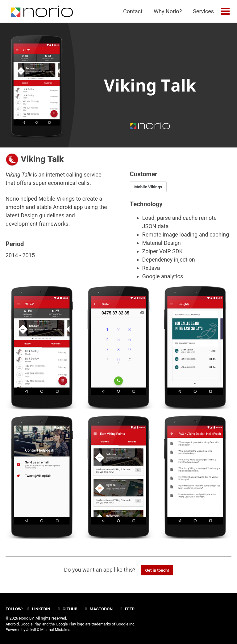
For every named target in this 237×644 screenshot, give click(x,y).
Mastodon (98, 609)
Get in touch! (157, 570)
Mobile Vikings (148, 187)
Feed (127, 609)
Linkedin (38, 609)
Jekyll (31, 630)
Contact (133, 11)
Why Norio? (168, 11)
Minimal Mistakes (55, 630)
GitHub (67, 609)
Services (203, 11)
